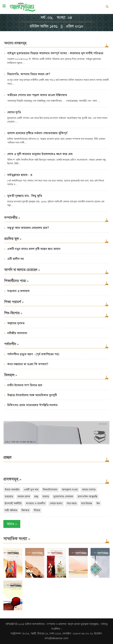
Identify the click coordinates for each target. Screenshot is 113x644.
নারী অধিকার (11, 510)
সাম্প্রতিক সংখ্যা (17, 539)
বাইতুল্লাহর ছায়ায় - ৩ (20, 175)
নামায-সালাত (89, 490)
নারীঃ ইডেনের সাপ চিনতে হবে (25, 385)
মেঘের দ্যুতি (14, 112)
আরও (12, 524)
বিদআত (26, 510)
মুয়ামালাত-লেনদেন (63, 497)
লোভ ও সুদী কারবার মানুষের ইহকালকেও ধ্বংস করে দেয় (40, 154)
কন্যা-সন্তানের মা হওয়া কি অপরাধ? (28, 364)
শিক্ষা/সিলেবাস (50, 490)
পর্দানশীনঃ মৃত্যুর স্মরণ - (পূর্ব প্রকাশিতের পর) (33, 354)
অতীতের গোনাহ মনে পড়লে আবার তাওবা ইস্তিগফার (37, 95)
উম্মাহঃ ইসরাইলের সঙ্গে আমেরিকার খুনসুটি (32, 395)
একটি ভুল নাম (31, 490)
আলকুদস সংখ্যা (70, 490)
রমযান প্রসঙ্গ (24, 497)
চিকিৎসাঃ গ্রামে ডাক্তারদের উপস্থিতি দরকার (32, 405)
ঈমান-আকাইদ (12, 490)
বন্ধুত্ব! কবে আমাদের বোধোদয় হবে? (28, 228)
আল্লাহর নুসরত (16, 323)
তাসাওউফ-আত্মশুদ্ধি (87, 497)
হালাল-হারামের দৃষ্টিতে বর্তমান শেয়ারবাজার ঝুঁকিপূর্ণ (37, 133)
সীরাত (37, 510)
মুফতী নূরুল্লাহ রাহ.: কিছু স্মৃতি (25, 196)
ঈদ (98, 503)
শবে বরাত (72, 503)
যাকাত (46, 497)
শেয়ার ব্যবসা (56, 503)
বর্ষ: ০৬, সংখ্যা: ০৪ (56, 18)
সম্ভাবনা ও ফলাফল (18, 291)
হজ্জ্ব (36, 497)
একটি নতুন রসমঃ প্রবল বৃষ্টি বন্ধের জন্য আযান (34, 249)
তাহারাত (9, 497)
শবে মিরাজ (87, 503)
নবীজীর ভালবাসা (17, 333)
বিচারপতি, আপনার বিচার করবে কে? (29, 74)
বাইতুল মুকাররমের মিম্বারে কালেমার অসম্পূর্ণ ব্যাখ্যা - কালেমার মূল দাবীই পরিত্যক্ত (55, 53)
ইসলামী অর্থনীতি (13, 503)
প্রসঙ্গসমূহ (12, 479)
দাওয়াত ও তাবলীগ (36, 503)
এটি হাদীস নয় (16, 259)
